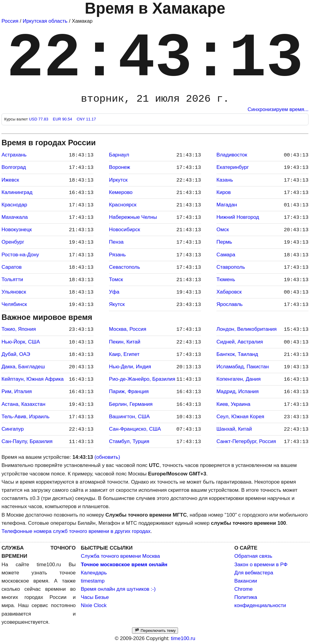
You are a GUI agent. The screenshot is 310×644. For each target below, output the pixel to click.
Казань (225, 180)
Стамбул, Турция (129, 441)
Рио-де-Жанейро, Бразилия (142, 379)
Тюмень (226, 279)
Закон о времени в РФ (261, 565)
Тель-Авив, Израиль (25, 417)
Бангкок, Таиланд (237, 354)
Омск (223, 230)
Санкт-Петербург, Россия (246, 441)
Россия (10, 21)
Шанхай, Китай (234, 429)
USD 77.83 (39, 119)
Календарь (94, 573)
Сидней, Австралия (240, 342)
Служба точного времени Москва (120, 556)
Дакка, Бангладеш (23, 367)
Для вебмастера (254, 573)
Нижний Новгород (238, 217)
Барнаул (119, 155)
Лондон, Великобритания (247, 329)
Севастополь (125, 267)
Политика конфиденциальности (260, 601)
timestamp (93, 581)
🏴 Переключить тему (155, 631)
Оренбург (13, 242)
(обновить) (107, 457)
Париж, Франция (129, 391)
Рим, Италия (17, 391)
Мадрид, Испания (238, 391)
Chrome (243, 589)
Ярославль (229, 304)
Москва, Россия (128, 329)
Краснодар (14, 205)
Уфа (114, 292)
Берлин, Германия (131, 404)
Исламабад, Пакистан (243, 367)
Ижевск (10, 180)
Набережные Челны (133, 217)
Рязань (117, 255)
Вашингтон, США (129, 417)
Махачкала (15, 217)
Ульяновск (14, 292)
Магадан (227, 205)
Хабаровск (229, 292)
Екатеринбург (233, 167)
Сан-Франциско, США (135, 429)
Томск (116, 279)
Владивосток (232, 155)
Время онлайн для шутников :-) (118, 589)
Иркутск (118, 180)
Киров (224, 192)
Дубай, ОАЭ (16, 354)
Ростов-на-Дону (20, 255)
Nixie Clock (94, 605)
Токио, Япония (19, 329)
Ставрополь (231, 267)
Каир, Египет (124, 354)
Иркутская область (45, 21)
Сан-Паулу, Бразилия (27, 441)
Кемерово (121, 192)
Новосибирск (125, 230)
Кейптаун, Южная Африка (33, 379)
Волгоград (14, 167)
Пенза (116, 242)
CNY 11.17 (86, 119)
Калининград (17, 192)
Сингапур (13, 429)
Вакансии (246, 581)
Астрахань (14, 155)
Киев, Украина (233, 404)
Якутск (117, 304)
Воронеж (120, 167)
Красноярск (123, 205)
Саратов (12, 267)
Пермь (224, 242)
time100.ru (183, 638)
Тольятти (12, 279)
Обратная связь (253, 556)
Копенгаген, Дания (239, 379)
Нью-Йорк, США (21, 342)
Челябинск (14, 304)
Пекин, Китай (125, 342)
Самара (226, 255)
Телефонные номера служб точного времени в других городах (76, 531)
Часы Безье (95, 597)
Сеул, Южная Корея (240, 417)
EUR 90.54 (63, 119)
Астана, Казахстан (23, 404)
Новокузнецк (17, 230)
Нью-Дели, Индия (130, 367)
